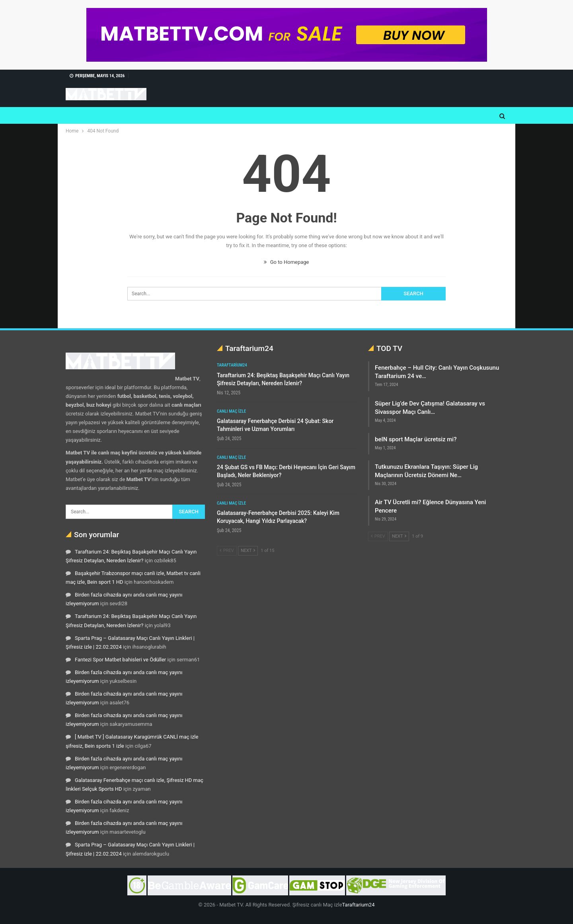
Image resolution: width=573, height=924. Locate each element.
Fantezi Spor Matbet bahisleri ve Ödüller (120, 660)
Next (248, 551)
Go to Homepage (286, 262)
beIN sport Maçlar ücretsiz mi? (416, 439)
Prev (227, 551)
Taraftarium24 (232, 365)
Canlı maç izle (231, 411)
